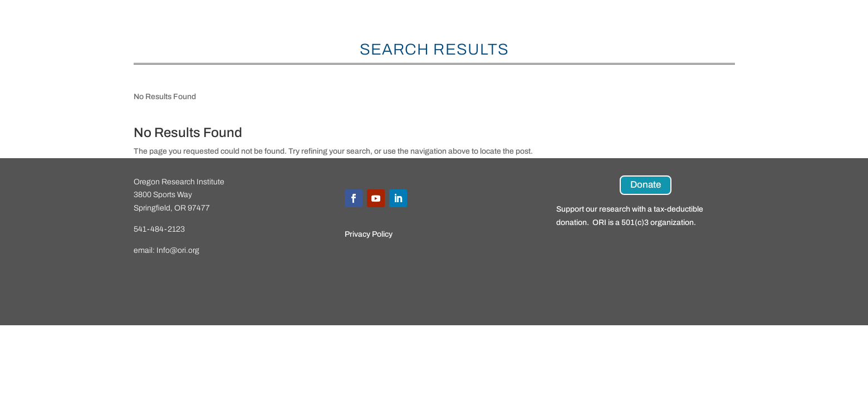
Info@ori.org (178, 250)
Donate (646, 185)
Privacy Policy (369, 234)
